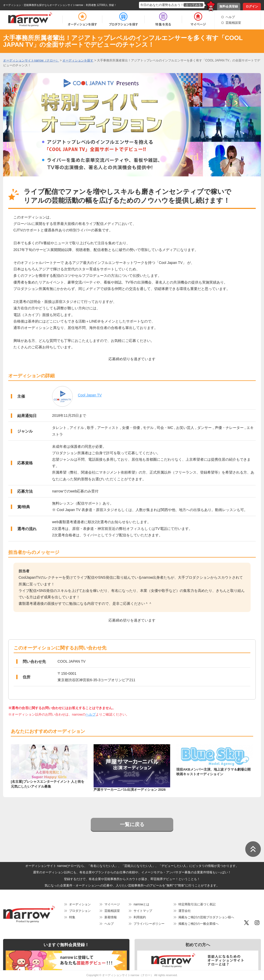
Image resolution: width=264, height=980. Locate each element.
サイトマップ (143, 911)
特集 (72, 917)
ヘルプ (230, 17)
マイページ (112, 904)
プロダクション (80, 911)
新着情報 (111, 917)
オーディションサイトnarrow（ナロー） (128, 975)
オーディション (80, 904)
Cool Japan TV (90, 395)
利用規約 (140, 917)
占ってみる (193, 5)
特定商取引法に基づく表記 (197, 904)
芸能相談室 (233, 23)
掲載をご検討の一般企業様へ (199, 924)
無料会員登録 (229, 6)
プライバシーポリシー (149, 924)
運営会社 (185, 911)
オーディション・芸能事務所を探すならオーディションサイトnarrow (43, 5)
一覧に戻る (132, 824)
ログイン (252, 6)
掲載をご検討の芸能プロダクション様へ (206, 917)
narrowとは (141, 904)
